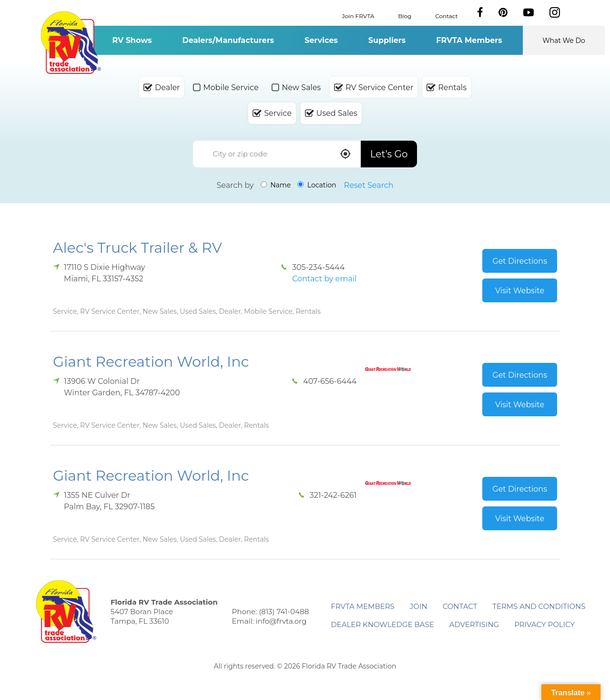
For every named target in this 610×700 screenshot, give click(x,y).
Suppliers (387, 40)
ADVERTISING (474, 624)
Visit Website (520, 291)
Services (321, 40)
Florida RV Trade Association (71, 43)
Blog (405, 15)
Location (317, 185)
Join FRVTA (358, 15)
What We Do (564, 41)
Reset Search (369, 185)
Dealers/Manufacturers (228, 40)
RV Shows (132, 40)
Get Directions (520, 261)
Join (419, 606)
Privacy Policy (544, 624)
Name (276, 185)
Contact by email (324, 279)
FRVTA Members (469, 40)
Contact (446, 15)
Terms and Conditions (539, 606)
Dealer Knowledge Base (382, 624)
